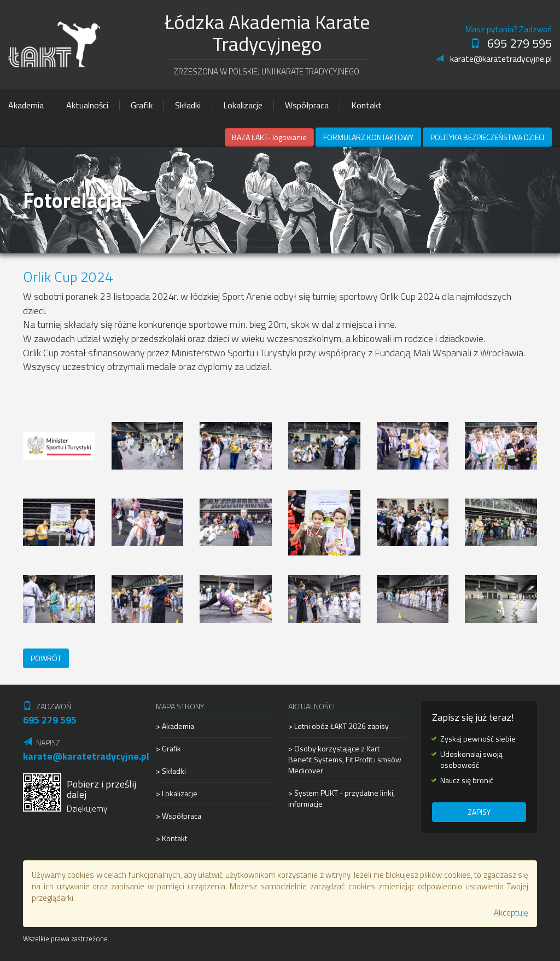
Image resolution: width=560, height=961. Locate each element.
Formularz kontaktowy (368, 137)
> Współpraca (179, 816)
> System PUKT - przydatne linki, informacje (342, 798)
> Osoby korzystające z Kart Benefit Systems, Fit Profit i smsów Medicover (345, 759)
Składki (188, 105)
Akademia (26, 105)
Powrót (46, 658)
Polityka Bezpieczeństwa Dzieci (487, 137)
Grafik (142, 105)
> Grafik (168, 748)
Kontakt (366, 105)
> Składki (171, 771)
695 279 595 (511, 43)
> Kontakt (171, 838)
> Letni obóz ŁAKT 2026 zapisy (339, 726)
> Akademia (175, 726)
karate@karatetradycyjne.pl (494, 59)
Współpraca (307, 105)
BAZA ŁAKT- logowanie (269, 137)
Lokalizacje (243, 105)
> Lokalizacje (177, 793)
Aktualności (87, 105)
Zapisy (479, 812)
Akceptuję (511, 913)
